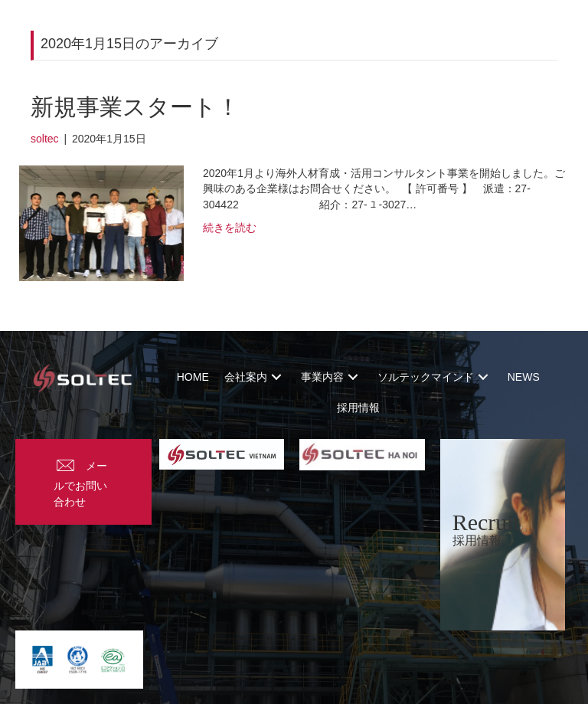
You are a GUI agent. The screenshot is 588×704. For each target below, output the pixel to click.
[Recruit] (503, 535)
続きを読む (230, 228)
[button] (276, 377)
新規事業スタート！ (135, 107)
